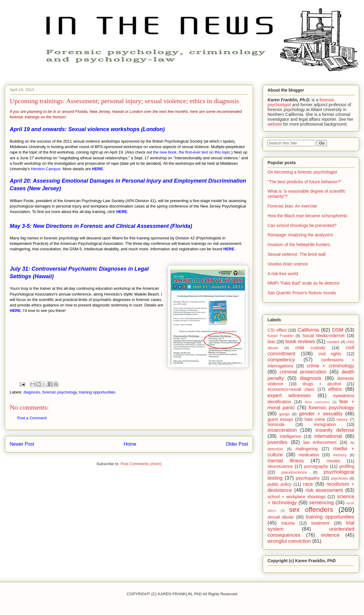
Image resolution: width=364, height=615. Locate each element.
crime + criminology (330, 366)
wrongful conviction (289, 541)
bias (271, 342)
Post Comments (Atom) (141, 464)
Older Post (237, 444)
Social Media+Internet (324, 336)
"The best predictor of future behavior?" (304, 182)
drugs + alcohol (322, 384)
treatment (320, 523)
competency (281, 360)
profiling (347, 466)
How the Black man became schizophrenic (308, 216)
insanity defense (335, 430)
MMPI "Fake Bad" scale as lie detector (304, 283)
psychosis (339, 478)
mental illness (286, 461)
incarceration (282, 430)
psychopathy (308, 478)
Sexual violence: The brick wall (297, 254)
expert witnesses (289, 395)
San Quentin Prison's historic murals (302, 293)
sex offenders (311, 510)
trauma (288, 523)
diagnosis (32, 392)
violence (330, 535)
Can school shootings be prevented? (302, 225)
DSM (338, 330)
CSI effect (277, 330)
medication (309, 455)
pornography (316, 466)
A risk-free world (283, 274)
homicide (276, 424)
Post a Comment (32, 418)
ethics (335, 389)
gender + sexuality (321, 414)
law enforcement (320, 442)
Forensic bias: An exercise (292, 206)
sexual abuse (281, 517)
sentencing (321, 503)
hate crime (315, 419)
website (275, 124)
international (328, 436)
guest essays (280, 419)
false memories (317, 402)
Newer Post (22, 444)
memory (340, 455)
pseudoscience (294, 472)
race (308, 484)
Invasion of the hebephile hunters (299, 245)
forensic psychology (60, 392)
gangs (284, 414)
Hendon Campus (46, 169)
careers (333, 342)
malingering (306, 449)
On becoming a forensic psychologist (302, 172)
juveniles (277, 442)
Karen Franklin (280, 336)
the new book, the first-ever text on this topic (192, 152)
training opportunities (97, 392)
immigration (325, 424)
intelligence (290, 436)
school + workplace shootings (297, 497)
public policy (280, 484)
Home (130, 444)
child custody (310, 348)
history (342, 420)
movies (333, 461)
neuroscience (280, 466)
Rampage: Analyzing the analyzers (300, 235)
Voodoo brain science (288, 264)
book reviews (300, 341)
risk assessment (324, 490)
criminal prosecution (303, 372)
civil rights (330, 354)
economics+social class (291, 389)
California (308, 330)
